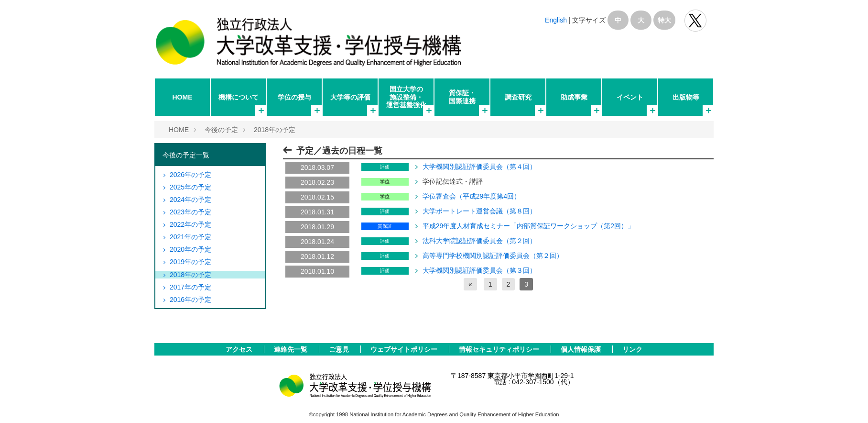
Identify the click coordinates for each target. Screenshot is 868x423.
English (556, 20)
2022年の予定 (190, 224)
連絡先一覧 (292, 349)
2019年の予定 (190, 262)
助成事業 (574, 97)
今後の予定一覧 (186, 155)
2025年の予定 (190, 187)
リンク (632, 349)
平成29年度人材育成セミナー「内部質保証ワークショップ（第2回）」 (528, 226)
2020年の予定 (190, 249)
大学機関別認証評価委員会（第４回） (479, 167)
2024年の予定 (190, 200)
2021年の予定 (190, 237)
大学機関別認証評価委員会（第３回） (479, 270)
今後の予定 (221, 130)
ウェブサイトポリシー (405, 349)
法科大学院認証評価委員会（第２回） (479, 241)
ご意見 (340, 349)
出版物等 (686, 97)
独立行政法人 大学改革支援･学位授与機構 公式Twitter (695, 21)
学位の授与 (294, 97)
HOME (183, 97)
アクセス (240, 349)
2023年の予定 (190, 212)
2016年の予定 (190, 300)
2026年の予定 (190, 175)
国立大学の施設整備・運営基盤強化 (406, 97)
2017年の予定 (190, 287)
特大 (664, 20)
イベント (630, 97)
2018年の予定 (275, 130)
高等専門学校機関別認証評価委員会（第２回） (493, 256)
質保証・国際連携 (462, 97)
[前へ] (470, 284)
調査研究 (518, 97)
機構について (239, 97)
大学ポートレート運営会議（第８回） (479, 211)
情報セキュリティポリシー (500, 349)
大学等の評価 (350, 97)
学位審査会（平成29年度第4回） (472, 196)
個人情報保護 (582, 349)
